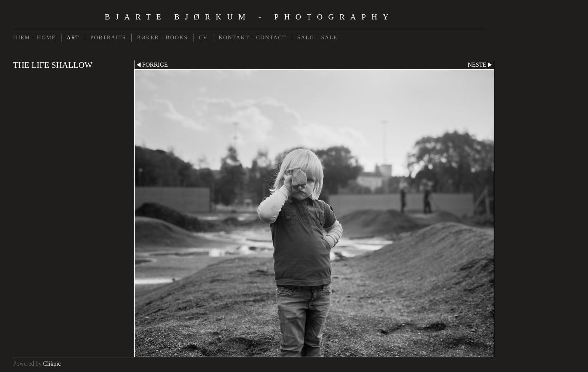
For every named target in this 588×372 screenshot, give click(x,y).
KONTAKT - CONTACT (253, 37)
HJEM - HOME (34, 37)
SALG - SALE (318, 37)
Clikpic (52, 364)
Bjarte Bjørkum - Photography (249, 17)
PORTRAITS (108, 37)
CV (203, 37)
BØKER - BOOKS (162, 37)
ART (73, 37)
